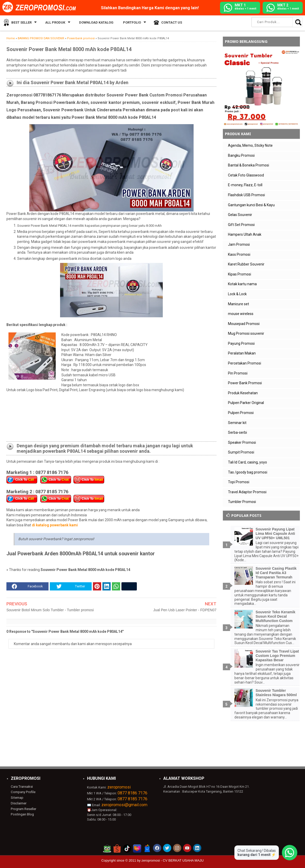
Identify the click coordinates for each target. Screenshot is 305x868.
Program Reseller (23, 809)
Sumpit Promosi (241, 452)
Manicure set (239, 304)
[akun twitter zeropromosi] (167, 848)
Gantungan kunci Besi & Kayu (251, 205)
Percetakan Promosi (245, 363)
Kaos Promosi (239, 254)
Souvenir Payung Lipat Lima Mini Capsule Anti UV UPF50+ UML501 (275, 534)
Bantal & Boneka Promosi (249, 165)
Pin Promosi (238, 373)
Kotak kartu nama (242, 284)
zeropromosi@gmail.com (124, 805)
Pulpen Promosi (241, 413)
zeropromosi (119, 787)
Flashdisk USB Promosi (246, 195)
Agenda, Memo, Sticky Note (250, 145)
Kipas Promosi (240, 274)
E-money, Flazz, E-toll (245, 185)
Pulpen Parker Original (246, 403)
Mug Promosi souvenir (246, 333)
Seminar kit (237, 423)
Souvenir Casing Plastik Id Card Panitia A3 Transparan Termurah (276, 573)
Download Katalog (93, 23)
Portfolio (127, 23)
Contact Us (166, 23)
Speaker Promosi (242, 442)
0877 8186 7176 (132, 793)
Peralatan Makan (242, 353)
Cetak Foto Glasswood (246, 175)
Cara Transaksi (22, 786)
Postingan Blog (22, 814)
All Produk (53, 23)
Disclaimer (19, 803)
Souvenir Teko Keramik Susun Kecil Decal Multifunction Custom (276, 616)
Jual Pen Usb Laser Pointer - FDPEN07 (185, 610)
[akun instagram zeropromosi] (177, 848)
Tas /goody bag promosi (248, 472)
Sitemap (17, 798)
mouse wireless (241, 314)
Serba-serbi (237, 432)
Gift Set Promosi (241, 225)
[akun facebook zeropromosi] (157, 848)
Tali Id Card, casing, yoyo (247, 462)
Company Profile (23, 792)
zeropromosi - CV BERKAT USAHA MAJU (173, 860)
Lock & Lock (237, 294)
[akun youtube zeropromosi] (187, 848)
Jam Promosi (239, 244)
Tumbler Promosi (242, 502)
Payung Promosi (241, 343)
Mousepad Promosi (244, 324)
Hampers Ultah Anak (245, 234)
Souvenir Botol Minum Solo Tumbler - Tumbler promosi (50, 610)
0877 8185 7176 (132, 799)
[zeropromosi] (41, 7)
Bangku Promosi (241, 155)
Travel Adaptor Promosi (247, 492)
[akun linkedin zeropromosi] (197, 848)
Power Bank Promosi (245, 383)
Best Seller (20, 23)
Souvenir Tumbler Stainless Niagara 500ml (276, 693)
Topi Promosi (239, 482)
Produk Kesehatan (243, 393)
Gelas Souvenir (240, 215)
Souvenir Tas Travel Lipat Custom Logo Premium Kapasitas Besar (277, 656)
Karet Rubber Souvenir (246, 264)
